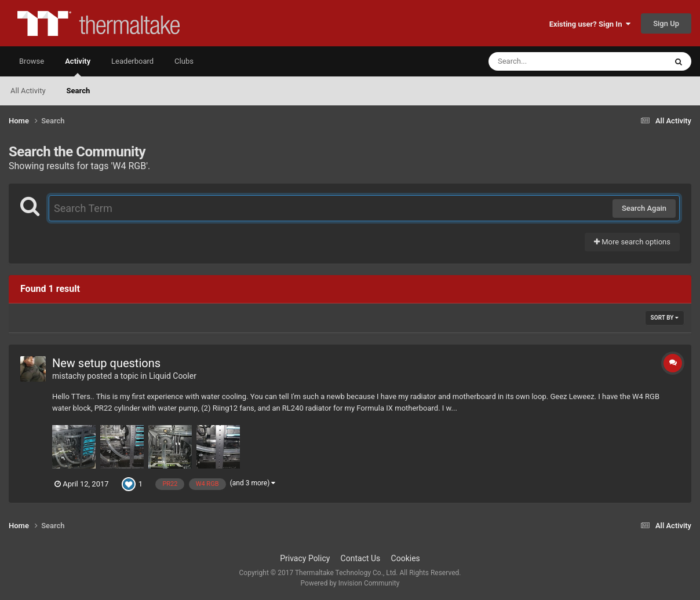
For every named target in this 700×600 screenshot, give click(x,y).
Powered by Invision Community (350, 583)
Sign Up (666, 23)
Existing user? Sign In (590, 24)
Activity (78, 67)
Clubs (184, 61)
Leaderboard (132, 61)
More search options (632, 242)
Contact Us (361, 558)
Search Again (644, 208)
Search (79, 91)
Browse (32, 61)
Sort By (665, 318)
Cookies (406, 558)
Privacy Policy (305, 558)
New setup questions (106, 363)
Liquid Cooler (173, 376)
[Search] (548, 61)
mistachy (69, 376)
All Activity (28, 91)
